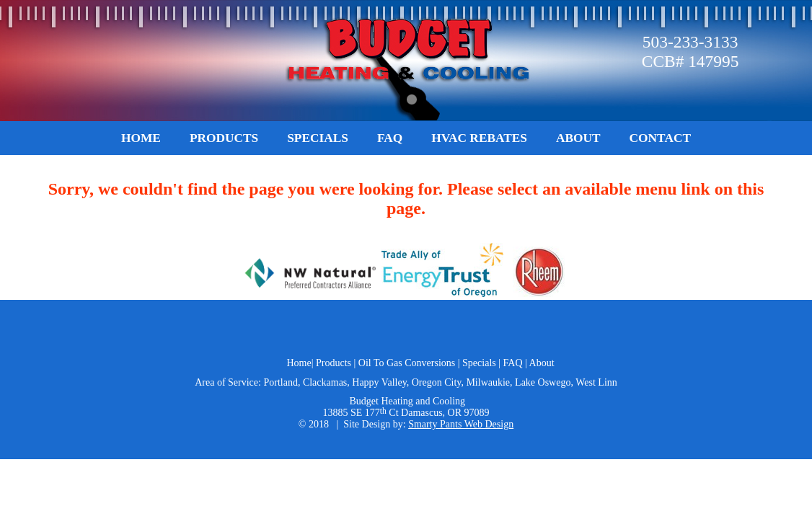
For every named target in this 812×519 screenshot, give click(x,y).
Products (224, 138)
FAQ (390, 138)
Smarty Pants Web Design (461, 424)
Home (141, 138)
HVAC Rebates (479, 138)
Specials (318, 138)
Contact (660, 138)
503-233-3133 (690, 42)
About (578, 138)
